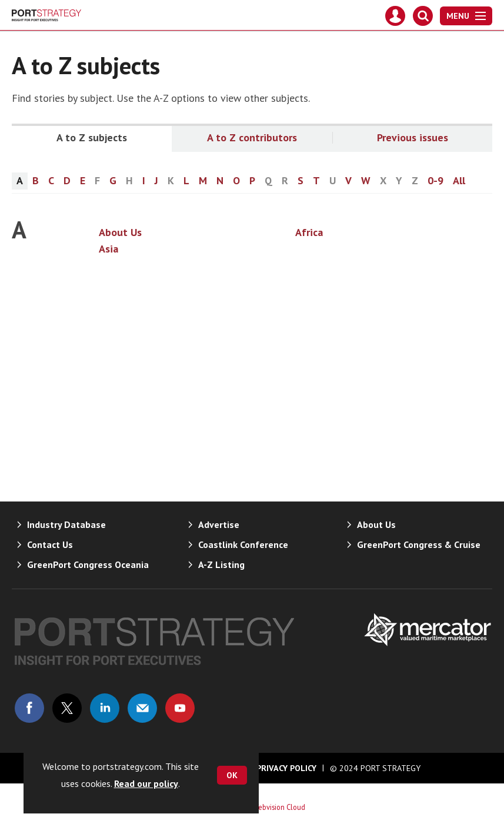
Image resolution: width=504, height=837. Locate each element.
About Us (120, 232)
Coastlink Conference (243, 544)
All (459, 180)
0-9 (435, 180)
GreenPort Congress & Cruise (419, 544)
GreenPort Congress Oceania (88, 564)
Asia (109, 249)
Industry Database (66, 524)
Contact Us (50, 544)
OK (232, 775)
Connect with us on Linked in (105, 708)
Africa (309, 232)
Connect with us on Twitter (67, 708)
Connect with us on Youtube (180, 708)
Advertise (219, 524)
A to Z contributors (252, 138)
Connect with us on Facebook (29, 708)
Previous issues (413, 138)
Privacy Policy (286, 768)
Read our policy (146, 783)
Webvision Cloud (279, 807)
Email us (142, 708)
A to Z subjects (92, 138)
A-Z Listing (221, 564)
